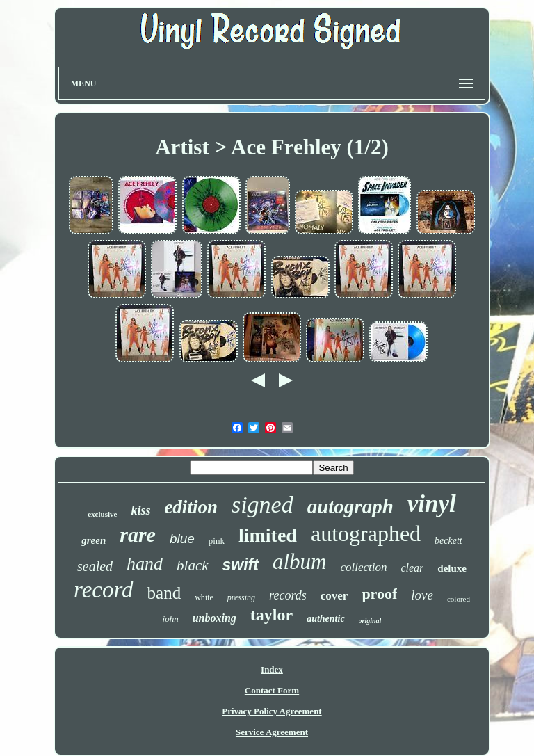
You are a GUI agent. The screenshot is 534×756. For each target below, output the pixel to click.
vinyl (432, 504)
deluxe (452, 568)
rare (138, 534)
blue (182, 539)
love (422, 595)
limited (268, 535)
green (94, 540)
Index (272, 669)
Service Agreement (272, 732)
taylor (272, 615)
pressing (241, 597)
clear (412, 568)
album (300, 562)
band (164, 593)
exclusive (102, 514)
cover (334, 596)
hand (145, 564)
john (171, 619)
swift (241, 565)
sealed (95, 566)
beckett (448, 541)
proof (379, 594)
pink (217, 541)
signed (262, 505)
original (370, 621)
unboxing (215, 618)
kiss (140, 510)
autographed (366, 533)
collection (363, 567)
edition (191, 507)
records (288, 595)
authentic (325, 619)
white (204, 597)
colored (459, 599)
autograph (350, 506)
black (192, 565)
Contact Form (272, 690)
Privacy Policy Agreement (272, 711)
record (104, 590)
